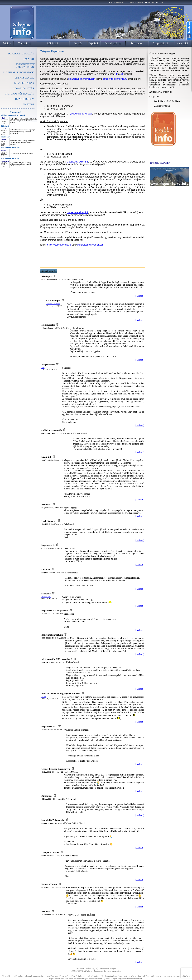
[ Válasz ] (140, 296)
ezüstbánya (6, 137)
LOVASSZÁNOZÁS (24, 88)
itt (117, 74)
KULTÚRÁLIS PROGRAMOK (18, 72)
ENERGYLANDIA (24, 78)
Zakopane (98, 971)
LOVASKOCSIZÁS (24, 83)
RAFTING (29, 104)
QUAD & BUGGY (24, 99)
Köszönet (5, 126)
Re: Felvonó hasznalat (10, 148)
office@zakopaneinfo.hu (115, 79)
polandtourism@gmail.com (82, 79)
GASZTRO (28, 59)
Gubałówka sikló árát (81, 114)
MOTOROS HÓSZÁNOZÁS (20, 94)
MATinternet (88, 971)
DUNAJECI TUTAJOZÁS (21, 54)
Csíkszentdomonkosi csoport (13, 115)
